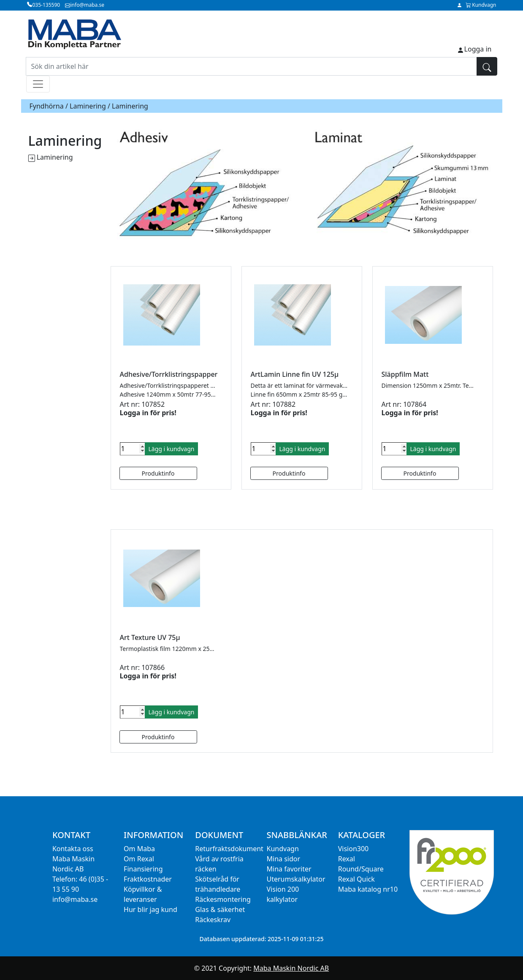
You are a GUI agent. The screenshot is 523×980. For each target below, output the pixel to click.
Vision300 (354, 849)
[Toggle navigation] (38, 84)
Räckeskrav (213, 920)
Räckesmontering (223, 899)
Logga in (478, 49)
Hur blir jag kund (150, 909)
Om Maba (139, 849)
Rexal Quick (356, 879)
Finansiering (143, 869)
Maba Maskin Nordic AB (291, 968)
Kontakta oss (73, 849)
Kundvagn (283, 849)
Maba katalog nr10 (368, 889)
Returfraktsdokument (229, 849)
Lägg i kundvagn (172, 449)
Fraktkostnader (148, 879)
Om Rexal (139, 859)
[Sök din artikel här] (251, 66)
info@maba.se (75, 899)
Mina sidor (284, 859)
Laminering (88, 106)
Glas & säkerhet (220, 909)
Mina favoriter (289, 869)
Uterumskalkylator (296, 879)
